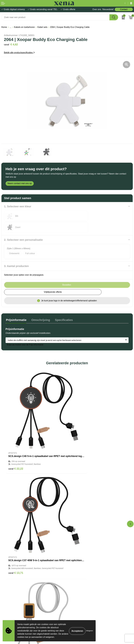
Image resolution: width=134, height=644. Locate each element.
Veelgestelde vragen (78, 556)
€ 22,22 (16, 436)
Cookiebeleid (8, 587)
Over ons (97, 9)
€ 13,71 (77, 436)
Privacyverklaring (9, 591)
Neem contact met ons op (20, 183)
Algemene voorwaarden (13, 583)
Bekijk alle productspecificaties (19, 53)
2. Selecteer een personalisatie (23, 229)
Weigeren (90, 631)
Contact (124, 9)
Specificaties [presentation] (62, 308)
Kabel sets (42, 27)
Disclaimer (6, 595)
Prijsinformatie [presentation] (16, 308)
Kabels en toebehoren (25, 27)
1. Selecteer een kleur (18, 206)
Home (4, 27)
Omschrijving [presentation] (39, 308)
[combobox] (55, 17)
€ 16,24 (16, 518)
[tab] (16, 309)
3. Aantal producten (16, 255)
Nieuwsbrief (108, 9)
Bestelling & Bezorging (79, 548)
